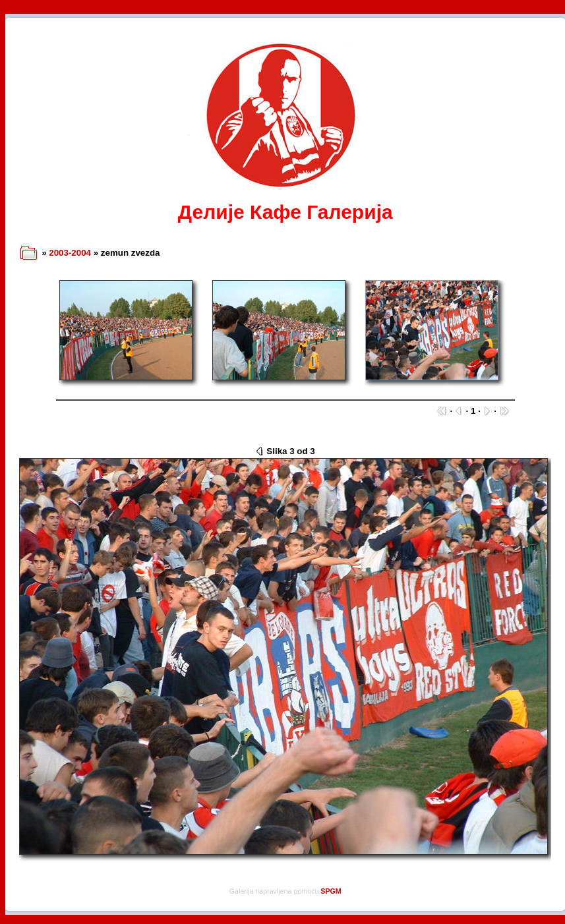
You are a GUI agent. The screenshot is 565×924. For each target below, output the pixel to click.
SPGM (331, 891)
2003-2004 (70, 253)
